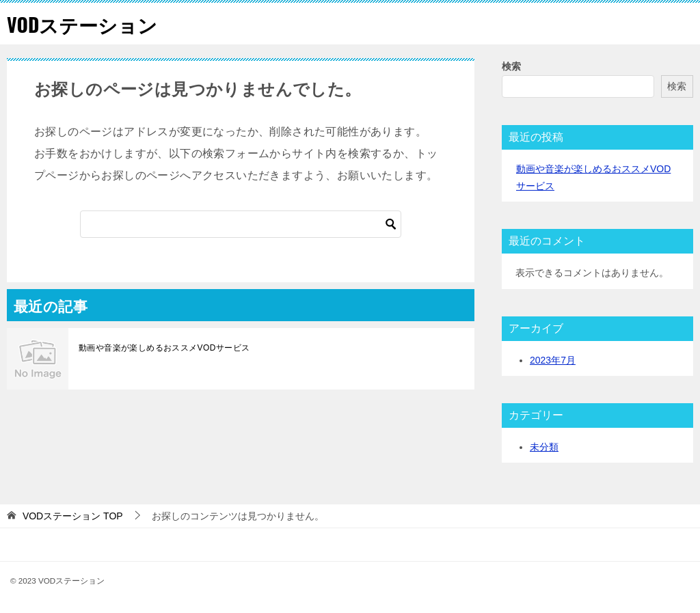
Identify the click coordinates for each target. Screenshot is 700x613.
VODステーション (87, 24)
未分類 (544, 447)
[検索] (241, 224)
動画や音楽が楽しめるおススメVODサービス (164, 348)
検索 (511, 66)
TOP (73, 516)
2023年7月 (553, 360)
